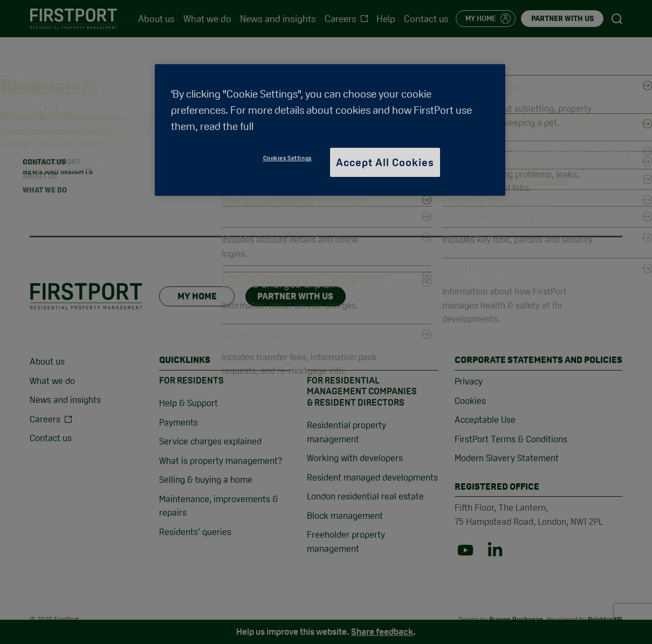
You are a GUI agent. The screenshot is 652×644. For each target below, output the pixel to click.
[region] (330, 130)
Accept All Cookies (385, 162)
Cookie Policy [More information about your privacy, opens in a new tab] (290, 126)
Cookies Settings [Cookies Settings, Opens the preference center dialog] (287, 158)
